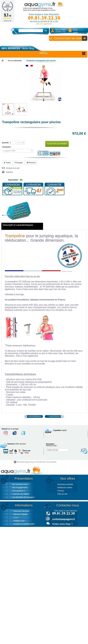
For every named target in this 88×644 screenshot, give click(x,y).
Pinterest (31, 163)
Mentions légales (21, 514)
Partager (19, 163)
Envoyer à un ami (13, 168)
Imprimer (10, 172)
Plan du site (62, 494)
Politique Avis (19, 521)
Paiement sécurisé (21, 511)
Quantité (5, 143)
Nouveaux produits (65, 484)
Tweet (7, 163)
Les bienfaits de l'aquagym (23, 497)
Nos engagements (20, 488)
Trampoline (7, 147)
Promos (61, 491)
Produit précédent (35, 416)
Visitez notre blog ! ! (62, 524)
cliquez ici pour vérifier (65, 462)
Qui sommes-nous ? (21, 484)
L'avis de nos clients (21, 494)
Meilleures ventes (65, 488)
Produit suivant (54, 416)
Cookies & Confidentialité (24, 524)
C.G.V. (16, 518)
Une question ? (19, 491)
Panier (75, 31)
